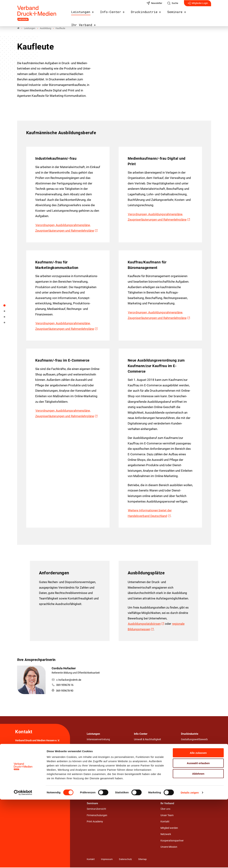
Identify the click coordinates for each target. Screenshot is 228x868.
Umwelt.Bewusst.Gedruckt (196, 759)
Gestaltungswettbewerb (194, 740)
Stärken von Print (191, 753)
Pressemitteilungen (145, 772)
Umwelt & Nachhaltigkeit (100, 765)
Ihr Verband (198, 15)
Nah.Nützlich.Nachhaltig (195, 747)
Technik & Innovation (192, 772)
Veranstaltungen (143, 778)
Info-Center (112, 15)
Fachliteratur (141, 791)
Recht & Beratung (96, 746)
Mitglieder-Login (198, 5)
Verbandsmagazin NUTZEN (149, 784)
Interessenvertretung (98, 740)
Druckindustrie (143, 15)
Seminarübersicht (96, 809)
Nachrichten (141, 765)
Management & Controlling (102, 759)
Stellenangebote (143, 753)
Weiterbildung (94, 784)
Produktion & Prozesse (99, 772)
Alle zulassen (198, 821)
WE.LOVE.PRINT (190, 766)
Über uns (165, 809)
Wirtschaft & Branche (193, 778)
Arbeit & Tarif (94, 753)
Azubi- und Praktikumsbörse (150, 746)
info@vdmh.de (46, 755)
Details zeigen (190, 861)
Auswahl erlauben (198, 832)
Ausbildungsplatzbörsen (144, 624)
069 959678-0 (28, 755)
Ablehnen (198, 842)
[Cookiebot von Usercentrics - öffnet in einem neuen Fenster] (23, 861)
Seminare (172, 15)
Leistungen (84, 15)
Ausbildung (93, 778)
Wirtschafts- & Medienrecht (196, 785)
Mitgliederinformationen (147, 759)
